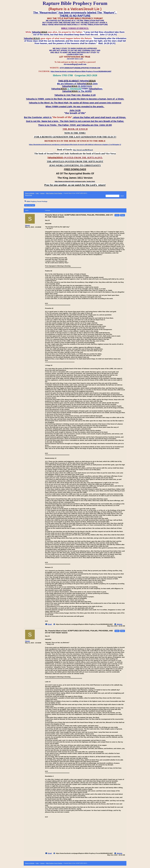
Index (37, 193)
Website (119, 624)
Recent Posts (29, 195)
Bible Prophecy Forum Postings (54, 193)
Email (50, 624)
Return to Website (30, 193)
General (42, 193)
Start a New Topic (30, 205)
